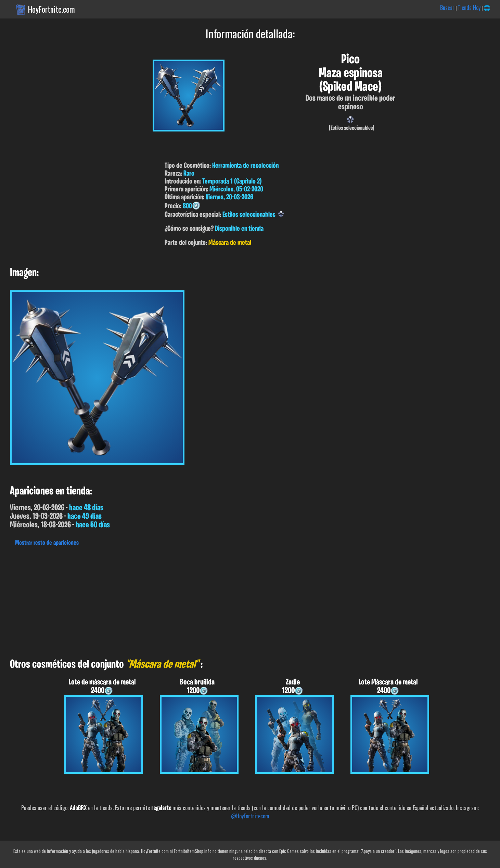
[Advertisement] (205, 601)
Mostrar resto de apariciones (47, 543)
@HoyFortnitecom (250, 816)
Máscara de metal (230, 243)
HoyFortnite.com (52, 9)
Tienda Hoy (469, 8)
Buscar (447, 8)
